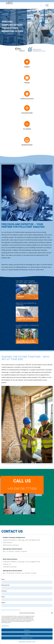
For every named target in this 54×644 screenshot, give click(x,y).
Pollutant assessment (27, 99)
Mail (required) (5, 585)
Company (4, 591)
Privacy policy (29, 642)
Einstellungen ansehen (27, 638)
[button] (52, 613)
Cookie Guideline (22, 642)
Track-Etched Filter (27, 113)
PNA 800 (27, 83)
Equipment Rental (27, 145)
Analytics (27, 67)
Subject (27, 604)
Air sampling (27, 129)
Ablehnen (27, 634)
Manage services (5, 626)
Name (3, 579)
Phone (3, 597)
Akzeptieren (27, 630)
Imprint (34, 642)
